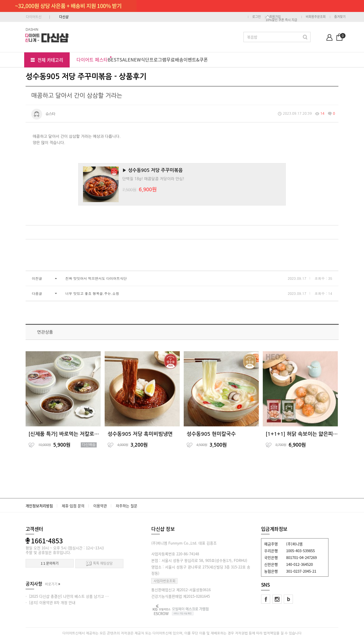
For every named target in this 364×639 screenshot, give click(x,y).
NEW (136, 59)
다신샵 (64, 17)
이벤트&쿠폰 (196, 59)
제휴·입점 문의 (73, 506)
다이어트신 (34, 17)
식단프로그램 (154, 59)
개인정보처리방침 (39, 506)
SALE (125, 59)
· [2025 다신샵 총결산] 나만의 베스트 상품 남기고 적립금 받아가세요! (80, 596)
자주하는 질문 (127, 506)
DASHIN (32, 29)
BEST (114, 59)
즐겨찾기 (340, 17)
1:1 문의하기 (50, 563)
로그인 (257, 17)
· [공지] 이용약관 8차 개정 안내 (50, 602)
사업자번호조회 (165, 581)
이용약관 (100, 506)
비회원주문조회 (316, 17)
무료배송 (175, 59)
